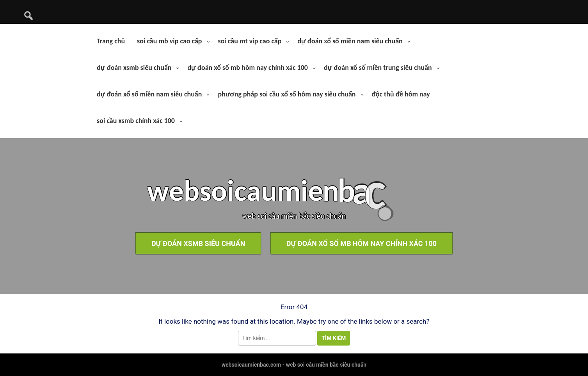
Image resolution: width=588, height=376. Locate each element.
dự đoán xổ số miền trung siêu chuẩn (378, 68)
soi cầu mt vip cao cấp (250, 41)
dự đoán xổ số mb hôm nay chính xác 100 (248, 68)
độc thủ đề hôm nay (401, 94)
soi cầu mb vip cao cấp (169, 41)
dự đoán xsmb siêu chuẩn (134, 68)
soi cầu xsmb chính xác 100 (136, 121)
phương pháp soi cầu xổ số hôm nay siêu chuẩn (287, 94)
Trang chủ (111, 41)
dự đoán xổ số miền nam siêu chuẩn (350, 41)
